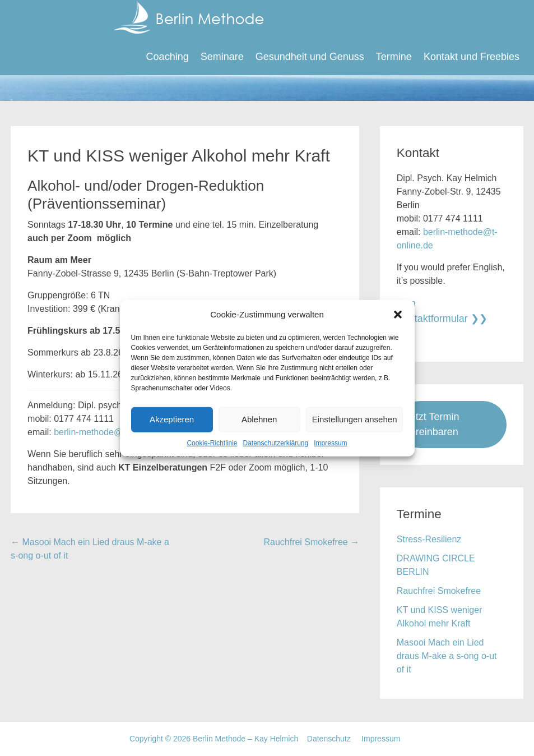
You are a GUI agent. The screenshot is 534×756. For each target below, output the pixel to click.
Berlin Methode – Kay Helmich (132, 31)
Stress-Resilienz (429, 539)
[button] (398, 315)
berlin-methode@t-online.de (109, 432)
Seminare (222, 57)
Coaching (168, 57)
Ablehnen (259, 419)
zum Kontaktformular (432, 311)
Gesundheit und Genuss (310, 57)
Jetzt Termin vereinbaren (432, 424)
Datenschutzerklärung (275, 442)
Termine (394, 57)
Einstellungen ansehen (355, 419)
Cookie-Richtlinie (212, 442)
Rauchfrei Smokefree (311, 542)
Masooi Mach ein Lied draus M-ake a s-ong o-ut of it (447, 656)
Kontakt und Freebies (472, 57)
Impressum (330, 442)
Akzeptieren (172, 419)
